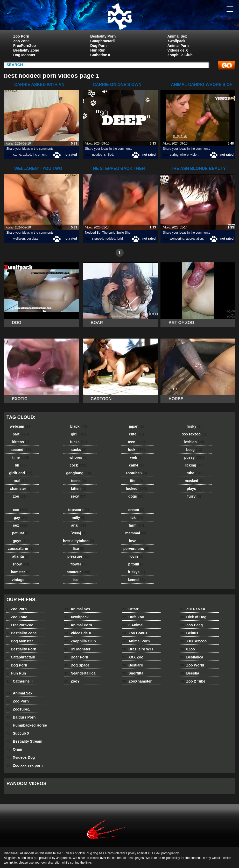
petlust (21, 533)
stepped (98, 239)
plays (194, 489)
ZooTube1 (18, 709)
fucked (136, 489)
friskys (136, 572)
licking (194, 465)
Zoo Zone (21, 41)
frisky (194, 426)
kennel (136, 580)
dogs (136, 496)
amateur (78, 572)
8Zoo (187, 649)
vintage (21, 580)
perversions (136, 549)
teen (136, 442)
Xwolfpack (176, 41)
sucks (79, 450)
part (21, 434)
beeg (194, 450)
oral (21, 481)
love (136, 541)
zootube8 (136, 473)
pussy (194, 457)
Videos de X (178, 50)
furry (194, 496)
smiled (109, 155)
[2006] (78, 533)
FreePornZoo (24, 46)
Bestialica (192, 657)
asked (27, 155)
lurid (120, 239)
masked (194, 481)
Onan (14, 749)
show (21, 564)
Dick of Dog (193, 617)
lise (79, 549)
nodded (97, 155)
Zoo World (192, 665)
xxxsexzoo (194, 434)
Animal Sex (177, 36)
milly (79, 518)
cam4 (136, 465)
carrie (17, 155)
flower (79, 564)
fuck (136, 450)
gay (21, 518)
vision (194, 155)
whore (184, 155)
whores (79, 457)
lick (136, 518)
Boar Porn (76, 657)
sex (21, 525)
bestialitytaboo (79, 541)
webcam (21, 426)
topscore (79, 510)
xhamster (21, 489)
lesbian (194, 442)
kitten (79, 489)
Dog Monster (24, 55)
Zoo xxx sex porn (25, 765)
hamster (21, 572)
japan (136, 426)
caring (174, 155)
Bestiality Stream (24, 741)
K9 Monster (77, 649)
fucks (78, 442)
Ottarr (130, 609)
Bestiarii (132, 665)
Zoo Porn (21, 36)
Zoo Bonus (135, 633)
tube (194, 473)
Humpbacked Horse (27, 725)
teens (79, 481)
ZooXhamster (137, 681)
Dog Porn (98, 46)
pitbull (136, 564)
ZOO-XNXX (193, 609)
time (21, 457)
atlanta (21, 556)
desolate (33, 239)
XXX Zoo (133, 657)
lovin (136, 556)
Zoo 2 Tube (193, 681)
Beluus (189, 633)
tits (136, 481)
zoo (21, 496)
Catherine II (100, 55)
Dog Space (77, 665)
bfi (21, 465)
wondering (177, 239)
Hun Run (98, 50)
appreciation (195, 239)
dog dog (119, 16)
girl (79, 434)
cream (136, 510)
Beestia (189, 673)
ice (79, 580)
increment (40, 155)
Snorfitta (133, 673)
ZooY (72, 681)
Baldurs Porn (21, 717)
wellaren (19, 239)
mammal (136, 533)
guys (21, 541)
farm (136, 525)
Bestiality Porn (103, 36)
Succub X (18, 733)
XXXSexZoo (193, 641)
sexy (79, 496)
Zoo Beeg (191, 625)
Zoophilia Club (180, 55)
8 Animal (133, 625)
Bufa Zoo (133, 617)
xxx (21, 510)
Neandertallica (80, 673)
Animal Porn (178, 46)
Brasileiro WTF (138, 649)
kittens (21, 442)
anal (79, 525)
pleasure (79, 556)
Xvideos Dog (21, 757)
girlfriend (21, 473)
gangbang (79, 473)
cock (79, 465)
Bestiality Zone (26, 50)
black (79, 426)
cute (136, 434)
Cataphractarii (102, 41)
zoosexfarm (21, 549)
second (21, 450)
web (136, 457)
